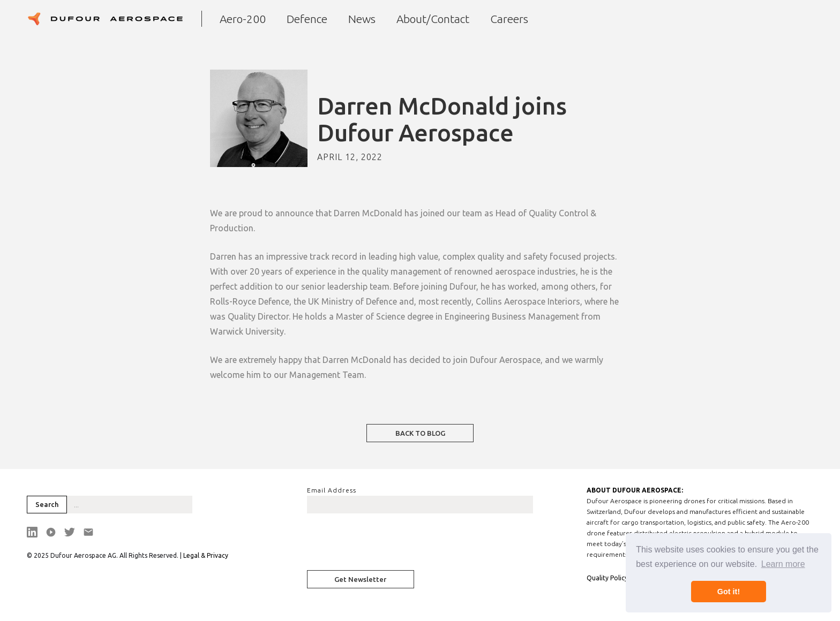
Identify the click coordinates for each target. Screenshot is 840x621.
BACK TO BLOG (420, 433)
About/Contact (433, 19)
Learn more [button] (783, 564)
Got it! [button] (729, 592)
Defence (307, 19)
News (362, 19)
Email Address (332, 490)
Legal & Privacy (206, 555)
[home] (105, 19)
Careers (509, 19)
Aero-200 (243, 19)
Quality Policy (607, 578)
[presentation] (388, 545)
